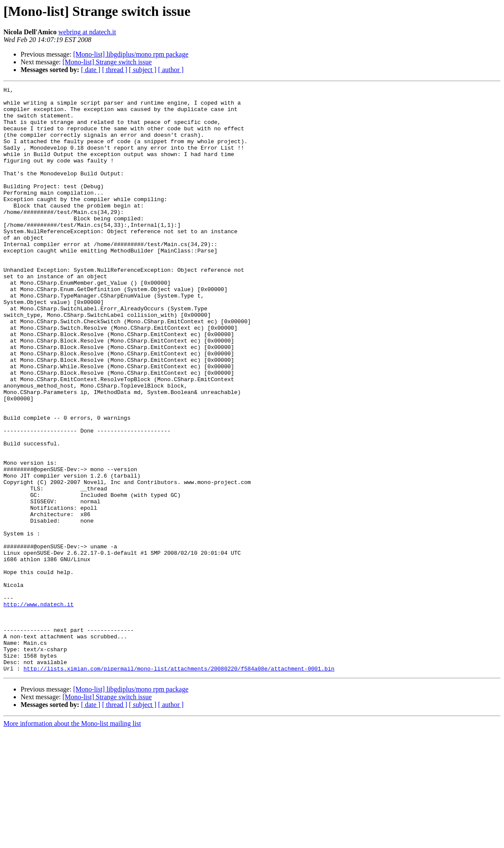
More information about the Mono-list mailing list (72, 840)
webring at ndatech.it (87, 32)
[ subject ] (143, 70)
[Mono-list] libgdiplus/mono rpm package (131, 54)
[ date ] (91, 70)
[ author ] (171, 70)
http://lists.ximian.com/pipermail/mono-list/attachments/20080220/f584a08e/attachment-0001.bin (179, 785)
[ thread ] (115, 70)
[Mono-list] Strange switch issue (107, 62)
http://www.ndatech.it (39, 708)
